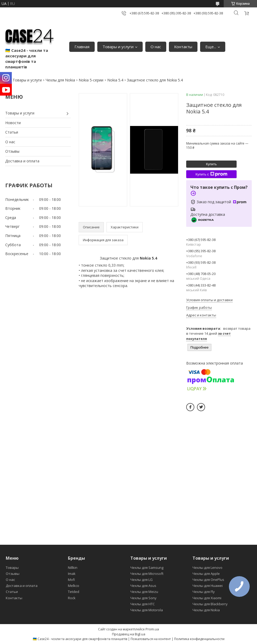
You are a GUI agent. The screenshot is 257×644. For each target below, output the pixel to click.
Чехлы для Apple (206, 574)
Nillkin (73, 568)
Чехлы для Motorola (147, 610)
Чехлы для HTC (143, 604)
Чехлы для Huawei (208, 586)
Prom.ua (152, 629)
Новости (13, 123)
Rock (72, 598)
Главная (82, 47)
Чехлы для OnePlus (208, 580)
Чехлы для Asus (143, 586)
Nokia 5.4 (115, 80)
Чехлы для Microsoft (147, 574)
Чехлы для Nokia (60, 80)
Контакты (183, 47)
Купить (211, 164)
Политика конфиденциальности (199, 639)
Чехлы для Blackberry (210, 604)
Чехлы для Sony (143, 598)
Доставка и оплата (22, 161)
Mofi (71, 580)
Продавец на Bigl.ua (129, 634)
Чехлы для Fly (204, 592)
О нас (156, 47)
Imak (72, 574)
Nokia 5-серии (91, 80)
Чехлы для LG (141, 580)
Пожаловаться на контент (151, 639)
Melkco (74, 586)
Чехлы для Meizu (144, 592)
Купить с (211, 174)
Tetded (74, 592)
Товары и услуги (118, 47)
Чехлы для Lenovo (207, 568)
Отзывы (12, 151)
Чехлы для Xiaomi (207, 598)
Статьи (12, 132)
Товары (12, 568)
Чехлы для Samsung (147, 568)
